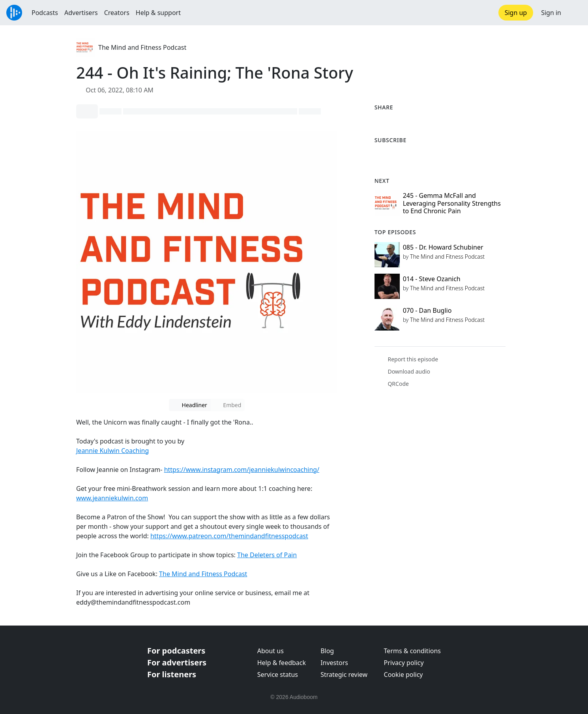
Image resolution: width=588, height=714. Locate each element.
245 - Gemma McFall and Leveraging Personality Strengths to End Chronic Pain (452, 203)
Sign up (516, 13)
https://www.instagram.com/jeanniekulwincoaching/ (242, 470)
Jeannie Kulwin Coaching (112, 451)
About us (271, 651)
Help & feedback (282, 663)
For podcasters (176, 651)
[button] (575, 13)
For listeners (172, 674)
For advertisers (177, 662)
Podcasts (45, 13)
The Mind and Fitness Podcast (142, 47)
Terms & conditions (412, 651)
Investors (334, 663)
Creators (117, 13)
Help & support (158, 13)
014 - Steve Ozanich (432, 279)
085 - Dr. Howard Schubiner (443, 247)
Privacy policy (404, 663)
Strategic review (344, 675)
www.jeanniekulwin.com (112, 498)
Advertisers (81, 13)
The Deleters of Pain (267, 555)
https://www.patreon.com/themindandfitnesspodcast (229, 536)
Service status (278, 675)
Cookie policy (404, 675)
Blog (327, 651)
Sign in (551, 13)
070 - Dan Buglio (427, 310)
